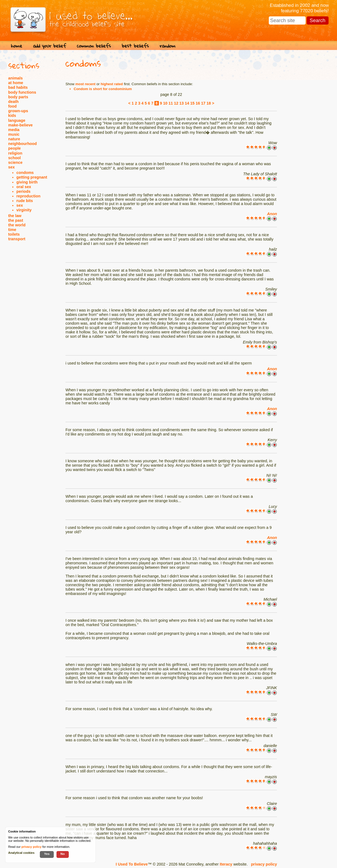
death (13, 102)
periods (23, 191)
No (63, 854)
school (14, 158)
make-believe (20, 125)
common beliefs (94, 46)
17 (203, 103)
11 (171, 103)
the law (15, 216)
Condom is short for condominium (103, 89)
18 (209, 103)
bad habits (18, 87)
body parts (18, 97)
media (14, 130)
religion (15, 153)
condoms (25, 173)
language (17, 120)
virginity (24, 210)
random (168, 46)
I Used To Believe (132, 864)
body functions (22, 92)
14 (187, 103)
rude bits (25, 201)
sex (11, 167)
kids (12, 115)
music (14, 134)
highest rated (112, 84)
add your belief (50, 46)
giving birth (27, 182)
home (17, 46)
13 (181, 103)
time (12, 230)
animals (15, 78)
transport (17, 239)
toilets (14, 234)
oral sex (24, 187)
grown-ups (18, 111)
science (15, 162)
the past (16, 220)
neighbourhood (23, 144)
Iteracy (226, 864)
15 (192, 103)
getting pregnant (32, 177)
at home (16, 83)
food (12, 106)
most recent (85, 84)
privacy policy (264, 864)
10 (165, 103)
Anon (272, 214)
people (14, 148)
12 (176, 103)
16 (198, 103)
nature (14, 139)
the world (17, 225)
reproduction (28, 196)
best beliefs (135, 46)
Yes (47, 854)
